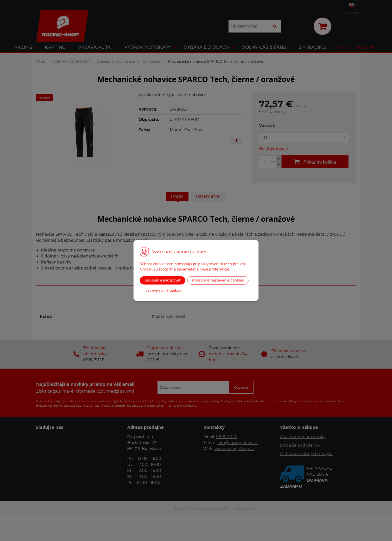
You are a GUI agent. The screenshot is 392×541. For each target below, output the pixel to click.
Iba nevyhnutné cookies (163, 291)
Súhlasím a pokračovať (162, 280)
